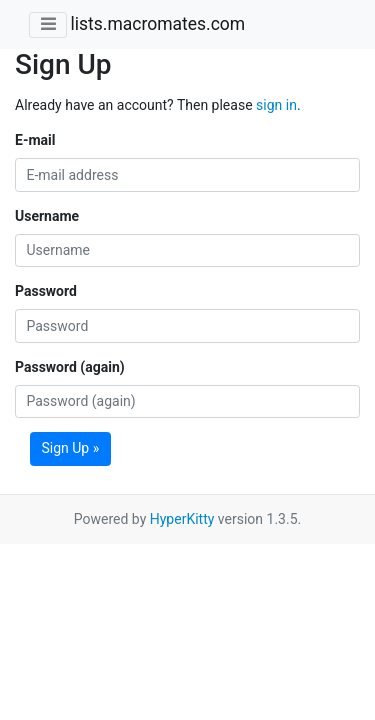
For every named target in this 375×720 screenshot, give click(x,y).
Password (46, 291)
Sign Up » (71, 448)
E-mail (35, 140)
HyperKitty (182, 519)
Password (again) (70, 367)
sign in (276, 105)
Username (47, 216)
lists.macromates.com (157, 24)
